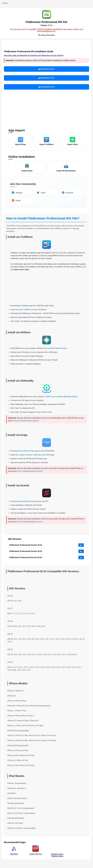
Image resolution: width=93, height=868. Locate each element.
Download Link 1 (47, 69)
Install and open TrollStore (21, 310)
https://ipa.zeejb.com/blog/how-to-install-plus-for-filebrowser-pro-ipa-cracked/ (34, 55)
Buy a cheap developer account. (26, 421)
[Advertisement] (46, 107)
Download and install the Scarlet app (25, 502)
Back (5, 3)
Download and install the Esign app (24, 451)
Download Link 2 (47, 78)
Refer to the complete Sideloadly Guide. (61, 397)
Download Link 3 (47, 87)
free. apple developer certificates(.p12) (31, 455)
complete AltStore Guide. (57, 349)
